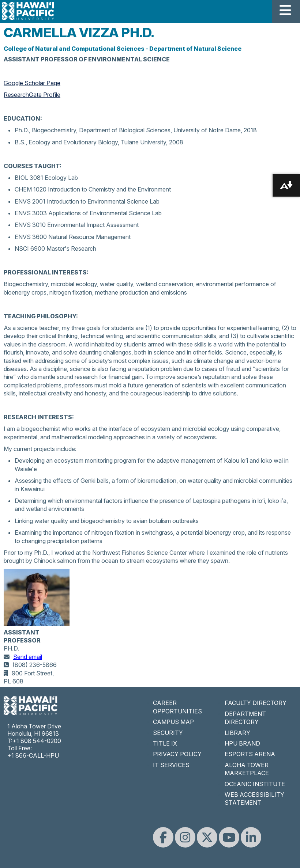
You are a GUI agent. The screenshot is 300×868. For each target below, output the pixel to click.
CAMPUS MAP (173, 722)
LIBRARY (237, 733)
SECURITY (168, 733)
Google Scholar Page (32, 83)
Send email (28, 657)
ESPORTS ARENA (250, 754)
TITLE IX (165, 743)
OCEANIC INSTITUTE (255, 784)
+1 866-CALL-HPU (33, 755)
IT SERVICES (171, 765)
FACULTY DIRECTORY (256, 703)
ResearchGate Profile (32, 95)
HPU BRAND (242, 743)
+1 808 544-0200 (37, 741)
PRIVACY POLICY (177, 754)
